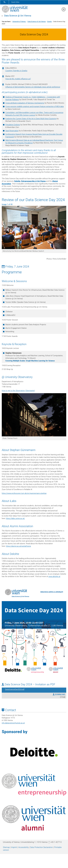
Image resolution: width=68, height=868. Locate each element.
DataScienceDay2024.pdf (15, 689)
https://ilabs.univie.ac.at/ (15, 518)
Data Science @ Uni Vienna (18, 16)
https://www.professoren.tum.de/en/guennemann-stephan (24, 493)
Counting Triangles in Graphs (16, 71)
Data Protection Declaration (41, 847)
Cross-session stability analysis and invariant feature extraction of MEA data (35, 106)
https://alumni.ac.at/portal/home (18, 546)
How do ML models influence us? (18, 79)
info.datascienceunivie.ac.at (13, 723)
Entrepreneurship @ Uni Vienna (33, 181)
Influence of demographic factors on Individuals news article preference (33, 87)
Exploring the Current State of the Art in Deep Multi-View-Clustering (31, 119)
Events (49, 22)
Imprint (14, 847)
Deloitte (17, 181)
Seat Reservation (12, 131)
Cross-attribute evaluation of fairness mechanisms (25, 103)
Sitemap (6, 847)
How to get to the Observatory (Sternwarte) (18, 391)
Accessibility (24, 847)
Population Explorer (13, 125)
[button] (7, 230)
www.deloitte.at (54, 576)
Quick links (15, 2)
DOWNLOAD (59, 694)
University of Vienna (19, 22)
